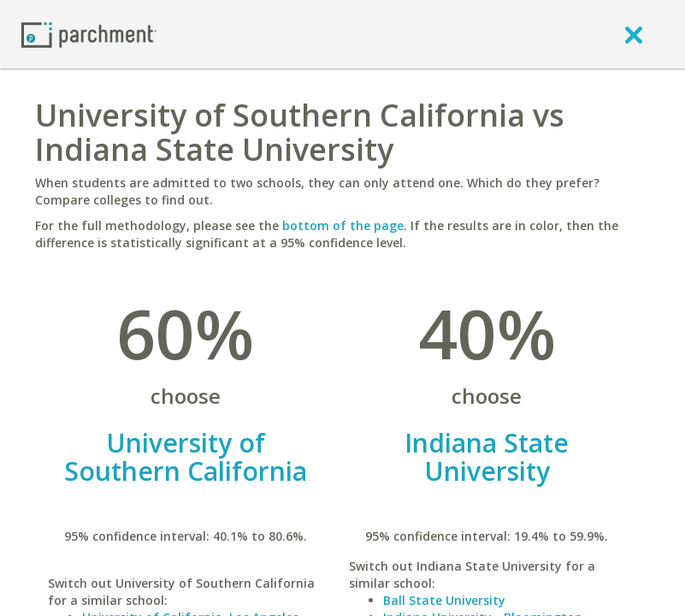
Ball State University (444, 600)
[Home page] (89, 34)
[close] (634, 34)
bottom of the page (343, 225)
